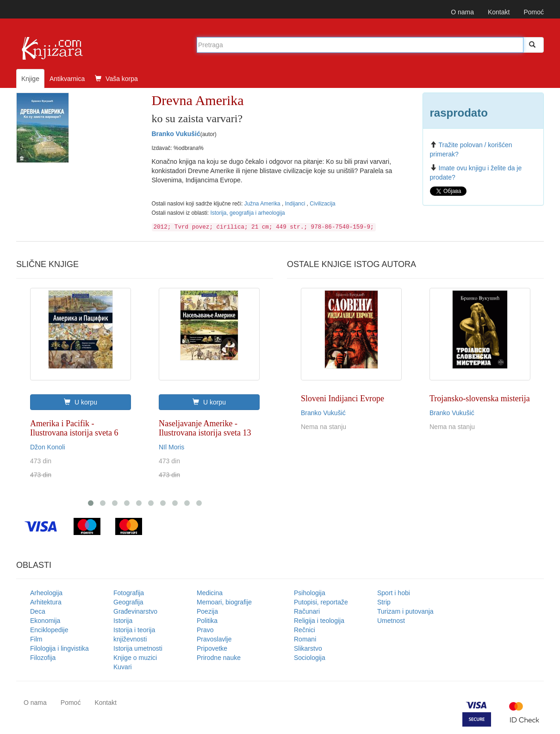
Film (36, 639)
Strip (384, 602)
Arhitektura (46, 602)
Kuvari (123, 667)
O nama (462, 12)
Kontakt (499, 12)
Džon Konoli (48, 447)
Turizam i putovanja (405, 611)
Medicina (210, 593)
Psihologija (310, 593)
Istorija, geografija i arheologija (247, 213)
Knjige (30, 79)
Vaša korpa (116, 79)
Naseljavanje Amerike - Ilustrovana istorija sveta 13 (205, 428)
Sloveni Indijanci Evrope (342, 398)
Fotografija (129, 593)
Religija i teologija (319, 621)
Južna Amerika (263, 204)
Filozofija (43, 658)
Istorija (123, 621)
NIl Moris (171, 447)
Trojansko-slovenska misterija (480, 398)
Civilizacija (323, 204)
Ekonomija (45, 621)
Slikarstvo (308, 648)
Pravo (205, 630)
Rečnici (305, 630)
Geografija (128, 602)
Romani (305, 639)
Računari (307, 611)
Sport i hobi (394, 593)
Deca (38, 611)
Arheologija (46, 593)
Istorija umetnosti (138, 648)
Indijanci (296, 204)
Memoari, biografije (224, 602)
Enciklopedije (49, 630)
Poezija (207, 611)
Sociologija (310, 658)
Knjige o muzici (135, 658)
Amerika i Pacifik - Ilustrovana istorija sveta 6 (74, 428)
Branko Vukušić (176, 134)
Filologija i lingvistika (59, 648)
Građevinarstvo (135, 611)
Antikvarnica (67, 79)
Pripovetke (212, 648)
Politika (207, 621)
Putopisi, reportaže (321, 602)
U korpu (81, 402)
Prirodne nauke (219, 658)
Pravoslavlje (214, 639)
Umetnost (391, 621)
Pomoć (534, 12)
